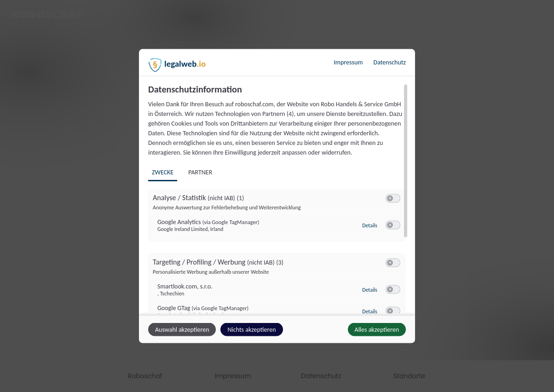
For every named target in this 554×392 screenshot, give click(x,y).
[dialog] (277, 196)
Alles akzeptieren (377, 330)
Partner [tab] (200, 172)
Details (370, 225)
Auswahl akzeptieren (182, 330)
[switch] (393, 199)
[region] (278, 199)
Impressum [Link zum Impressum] (348, 62)
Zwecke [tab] (163, 172)
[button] (390, 199)
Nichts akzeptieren (251, 330)
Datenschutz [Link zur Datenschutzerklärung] (390, 62)
